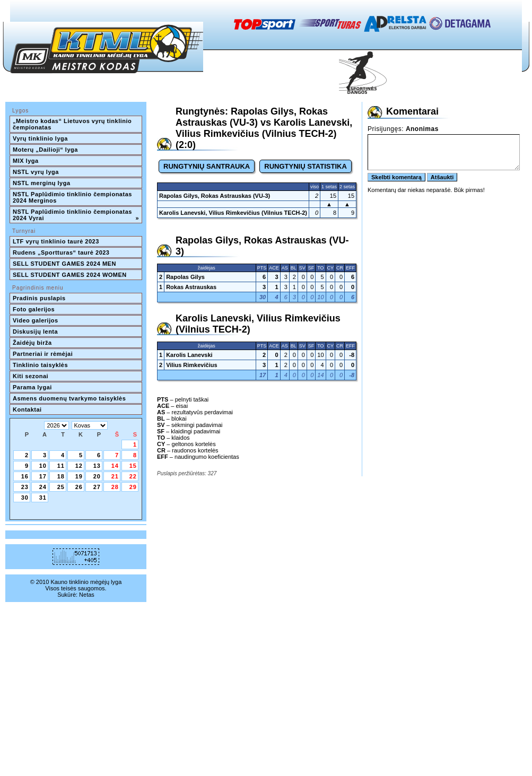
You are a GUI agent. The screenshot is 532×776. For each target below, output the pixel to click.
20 (97, 476)
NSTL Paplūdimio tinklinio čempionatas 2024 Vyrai (76, 215)
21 (115, 476)
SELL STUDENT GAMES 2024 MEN (64, 264)
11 (61, 466)
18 (61, 476)
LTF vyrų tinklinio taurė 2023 (56, 241)
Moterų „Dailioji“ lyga (45, 150)
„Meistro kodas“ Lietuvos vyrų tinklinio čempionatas (73, 124)
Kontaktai (27, 409)
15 (133, 466)
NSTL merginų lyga (42, 183)
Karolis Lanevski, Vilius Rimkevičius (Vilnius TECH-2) (233, 213)
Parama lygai (32, 387)
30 (25, 498)
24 (43, 487)
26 (79, 487)
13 (97, 466)
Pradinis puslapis (39, 298)
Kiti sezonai (30, 376)
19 (79, 476)
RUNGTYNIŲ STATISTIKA (306, 166)
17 (43, 476)
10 (43, 466)
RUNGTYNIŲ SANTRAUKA (207, 166)
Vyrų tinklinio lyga (40, 138)
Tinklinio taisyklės (40, 365)
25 (61, 487)
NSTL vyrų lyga (36, 172)
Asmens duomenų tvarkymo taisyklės (69, 398)
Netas (87, 595)
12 (79, 466)
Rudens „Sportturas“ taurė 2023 (61, 252)
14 (115, 466)
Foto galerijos (34, 309)
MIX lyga (26, 161)
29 (133, 487)
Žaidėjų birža (32, 343)
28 (115, 487)
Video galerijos (36, 320)
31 (43, 498)
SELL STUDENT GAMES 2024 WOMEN (70, 275)
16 (25, 476)
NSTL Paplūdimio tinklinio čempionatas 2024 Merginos (73, 197)
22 (133, 476)
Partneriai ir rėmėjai (43, 354)
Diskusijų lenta (35, 332)
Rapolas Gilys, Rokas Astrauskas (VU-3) (215, 196)
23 (25, 487)
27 (97, 487)
